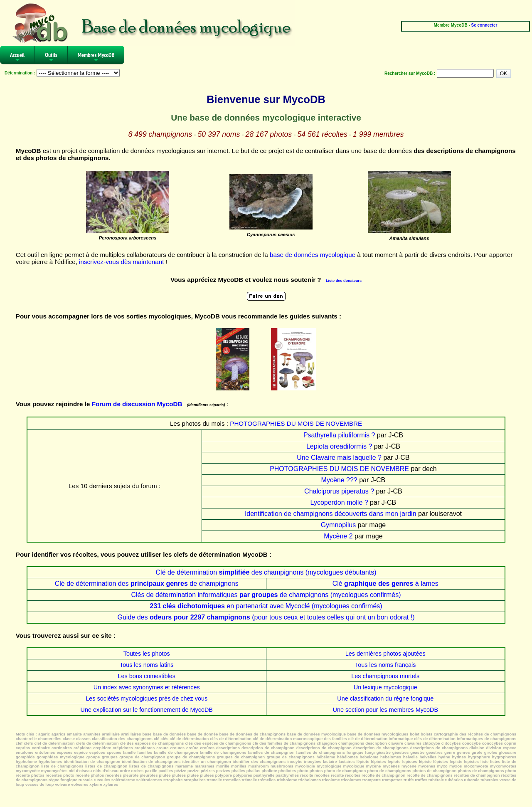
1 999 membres (378, 134)
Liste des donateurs (344, 281)
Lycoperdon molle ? (339, 502)
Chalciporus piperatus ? (339, 491)
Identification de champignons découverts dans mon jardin (331, 514)
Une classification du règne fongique (385, 698)
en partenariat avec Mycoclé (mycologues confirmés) (266, 606)
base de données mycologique (313, 255)
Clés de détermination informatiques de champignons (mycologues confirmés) (266, 595)
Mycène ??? (339, 480)
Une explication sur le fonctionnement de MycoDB (147, 710)
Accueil (17, 58)
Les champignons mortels (385, 676)
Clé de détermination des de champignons (147, 584)
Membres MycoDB (96, 58)
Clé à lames (385, 584)
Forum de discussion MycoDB (137, 404)
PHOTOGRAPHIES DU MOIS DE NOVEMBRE (296, 423)
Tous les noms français (385, 665)
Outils (51, 58)
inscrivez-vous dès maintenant (121, 262)
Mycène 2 (338, 536)
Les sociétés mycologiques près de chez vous (147, 698)
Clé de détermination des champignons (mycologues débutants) (266, 572)
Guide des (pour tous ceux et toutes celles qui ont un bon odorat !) (266, 617)
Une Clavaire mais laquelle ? (339, 458)
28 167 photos (269, 134)
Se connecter (484, 25)
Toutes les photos (147, 654)
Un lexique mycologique (385, 687)
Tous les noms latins (147, 665)
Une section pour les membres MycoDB (385, 710)
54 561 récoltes (322, 134)
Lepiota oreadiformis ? (339, 446)
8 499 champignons (160, 134)
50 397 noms (219, 134)
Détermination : (20, 73)
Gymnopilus (338, 525)
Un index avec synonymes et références (147, 687)
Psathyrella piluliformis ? (339, 435)
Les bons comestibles (147, 676)
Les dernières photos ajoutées (385, 654)
